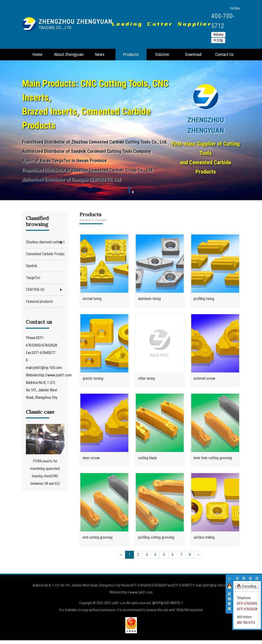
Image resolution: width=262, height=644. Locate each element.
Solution (162, 54)
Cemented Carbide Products (45, 254)
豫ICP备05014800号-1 (168, 607)
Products (131, 54)
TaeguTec (33, 278)
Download (193, 54)
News (100, 54)
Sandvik (31, 266)
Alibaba (218, 34)
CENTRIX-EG (35, 290)
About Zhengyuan (69, 54)
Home (37, 54)
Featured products (39, 301)
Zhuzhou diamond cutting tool (45, 242)
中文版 (218, 40)
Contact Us (225, 54)
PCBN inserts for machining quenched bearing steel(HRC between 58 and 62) (45, 455)
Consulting (249, 586)
